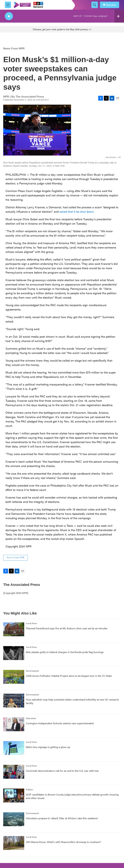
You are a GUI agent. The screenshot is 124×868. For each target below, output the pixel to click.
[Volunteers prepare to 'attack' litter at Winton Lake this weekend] (14, 819)
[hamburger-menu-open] (8, 5)
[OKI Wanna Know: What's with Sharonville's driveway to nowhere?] (14, 843)
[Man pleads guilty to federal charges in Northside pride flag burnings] (14, 653)
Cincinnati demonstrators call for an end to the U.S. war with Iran (62, 771)
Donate (111, 5)
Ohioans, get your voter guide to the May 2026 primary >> (62, 29)
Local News (31, 624)
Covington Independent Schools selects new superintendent (60, 723)
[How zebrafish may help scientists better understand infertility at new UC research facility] (14, 701)
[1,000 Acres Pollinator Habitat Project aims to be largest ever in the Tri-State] (14, 677)
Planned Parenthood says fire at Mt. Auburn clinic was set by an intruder (67, 628)
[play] (9, 16)
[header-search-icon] (95, 5)
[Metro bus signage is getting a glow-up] (14, 748)
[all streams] (119, 16)
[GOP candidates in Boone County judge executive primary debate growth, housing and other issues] (14, 795)
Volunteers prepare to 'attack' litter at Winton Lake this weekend (62, 818)
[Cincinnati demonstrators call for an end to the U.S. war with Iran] (14, 772)
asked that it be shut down (77, 211)
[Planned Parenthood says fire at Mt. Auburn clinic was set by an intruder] (14, 629)
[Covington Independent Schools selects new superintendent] (14, 724)
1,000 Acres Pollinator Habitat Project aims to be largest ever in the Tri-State (69, 676)
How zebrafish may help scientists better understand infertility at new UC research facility (72, 701)
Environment (32, 671)
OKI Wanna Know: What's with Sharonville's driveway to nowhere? (63, 842)
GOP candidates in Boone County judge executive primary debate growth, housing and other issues (72, 796)
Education (31, 718)
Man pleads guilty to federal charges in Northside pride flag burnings (65, 652)
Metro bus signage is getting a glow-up (48, 747)
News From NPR (14, 49)
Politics (30, 790)
